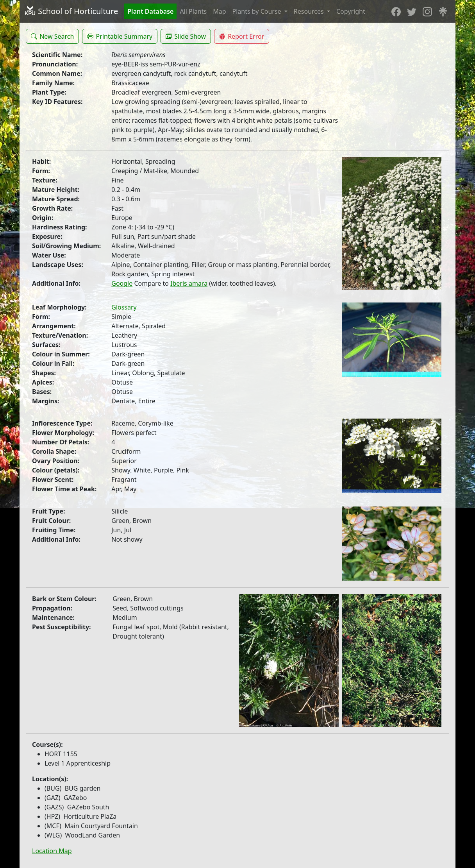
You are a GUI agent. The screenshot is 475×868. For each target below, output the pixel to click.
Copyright (351, 11)
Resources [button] (310, 11)
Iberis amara (189, 283)
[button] (52, 36)
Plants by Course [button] (258, 11)
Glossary (124, 307)
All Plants (193, 11)
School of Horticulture (71, 11)
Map (219, 11)
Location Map (52, 851)
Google (122, 283)
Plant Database (150, 11)
